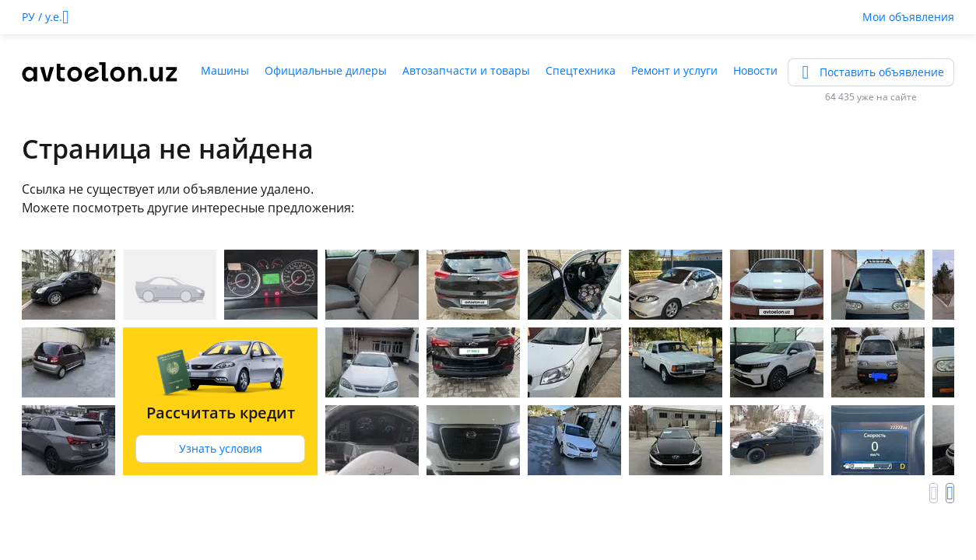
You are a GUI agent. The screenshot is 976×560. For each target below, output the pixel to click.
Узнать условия (221, 448)
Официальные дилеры (326, 70)
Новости (755, 70)
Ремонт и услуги (674, 70)
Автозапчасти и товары (466, 70)
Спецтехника (581, 70)
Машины (225, 70)
